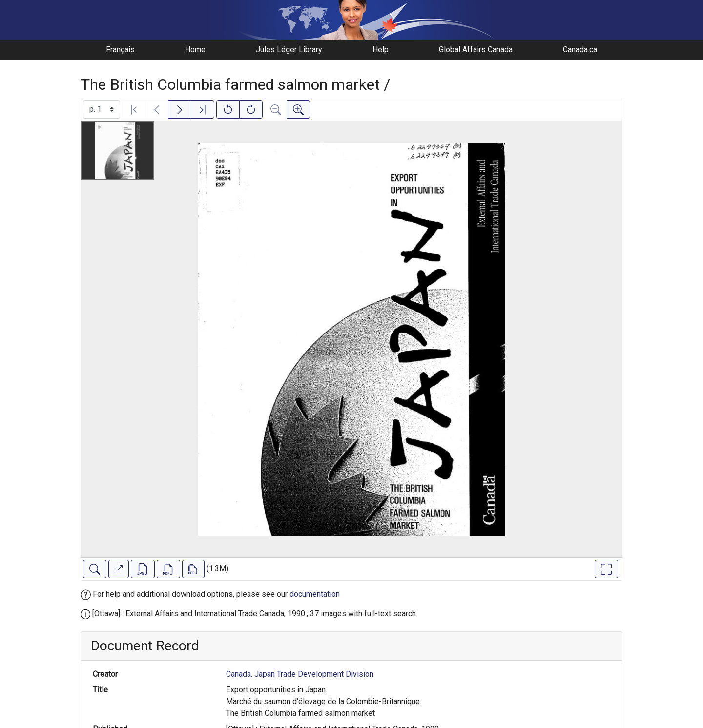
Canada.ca (580, 50)
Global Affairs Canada (476, 50)
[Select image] (102, 109)
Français (120, 50)
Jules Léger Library (289, 50)
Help (381, 50)
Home (195, 50)
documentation (315, 594)
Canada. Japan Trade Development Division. (300, 674)
